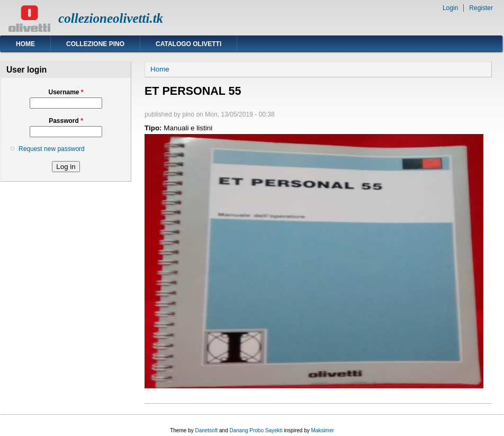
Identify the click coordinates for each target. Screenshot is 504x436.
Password (66, 121)
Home (25, 44)
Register (481, 8)
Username (66, 92)
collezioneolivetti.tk (111, 18)
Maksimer (322, 430)
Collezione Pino (95, 44)
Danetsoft (206, 430)
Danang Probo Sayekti (256, 430)
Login (450, 8)
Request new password (52, 149)
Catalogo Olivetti (188, 44)
